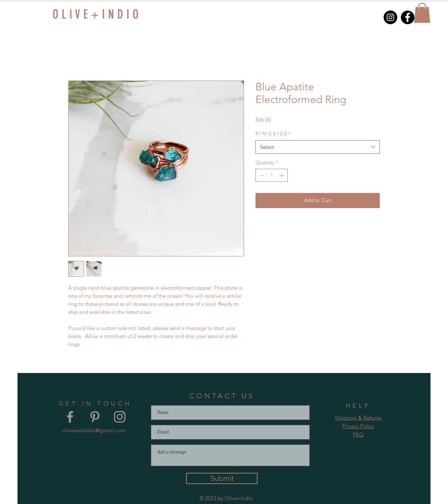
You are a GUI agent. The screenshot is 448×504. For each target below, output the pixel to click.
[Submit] (222, 478)
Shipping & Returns (358, 418)
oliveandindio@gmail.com (94, 430)
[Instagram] (390, 17)
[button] (422, 13)
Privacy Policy (358, 426)
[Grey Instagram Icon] (120, 417)
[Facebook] (408, 17)
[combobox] (318, 147)
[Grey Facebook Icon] (70, 417)
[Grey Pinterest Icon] (95, 417)
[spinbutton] (272, 175)
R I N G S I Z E (273, 133)
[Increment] (282, 175)
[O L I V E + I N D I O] (117, 15)
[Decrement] (261, 175)
